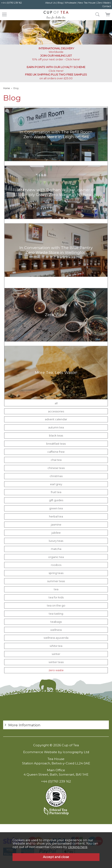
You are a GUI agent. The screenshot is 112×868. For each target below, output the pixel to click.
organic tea (56, 557)
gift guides (56, 500)
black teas (56, 435)
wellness (56, 630)
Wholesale (70, 3)
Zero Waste (103, 3)
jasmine (56, 525)
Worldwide (56, 50)
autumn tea (56, 427)
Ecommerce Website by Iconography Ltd (56, 752)
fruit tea (56, 492)
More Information (24, 725)
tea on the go (56, 605)
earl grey (56, 484)
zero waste (56, 670)
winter (56, 654)
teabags (56, 622)
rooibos (56, 565)
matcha (56, 549)
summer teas (56, 581)
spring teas (56, 573)
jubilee (56, 533)
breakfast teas (56, 444)
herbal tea (56, 516)
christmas (56, 476)
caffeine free (56, 452)
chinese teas (56, 468)
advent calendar (56, 419)
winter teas (56, 662)
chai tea (56, 460)
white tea (56, 646)
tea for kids (56, 597)
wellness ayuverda (56, 638)
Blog (60, 3)
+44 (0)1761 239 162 (11, 3)
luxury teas (56, 541)
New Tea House (87, 3)
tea (56, 589)
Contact (107, 6)
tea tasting (56, 614)
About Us (50, 3)
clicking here (78, 847)
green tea (56, 508)
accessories (56, 411)
